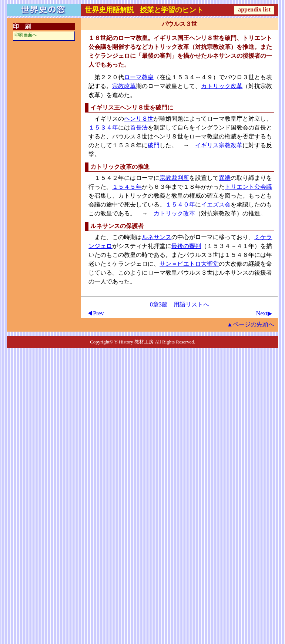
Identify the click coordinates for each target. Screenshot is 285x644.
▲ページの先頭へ (251, 324)
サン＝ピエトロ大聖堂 (189, 264)
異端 (225, 178)
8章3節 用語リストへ (180, 304)
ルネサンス (157, 237)
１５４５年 (127, 187)
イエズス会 (216, 204)
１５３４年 (103, 128)
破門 (154, 145)
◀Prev (95, 313)
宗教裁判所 (174, 178)
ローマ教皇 (139, 77)
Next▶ (264, 313)
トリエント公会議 (248, 187)
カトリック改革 (222, 86)
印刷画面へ (26, 35)
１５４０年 (180, 204)
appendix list (254, 9)
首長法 (139, 128)
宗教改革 (124, 86)
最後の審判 (186, 246)
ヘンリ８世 (139, 119)
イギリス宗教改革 (219, 145)
